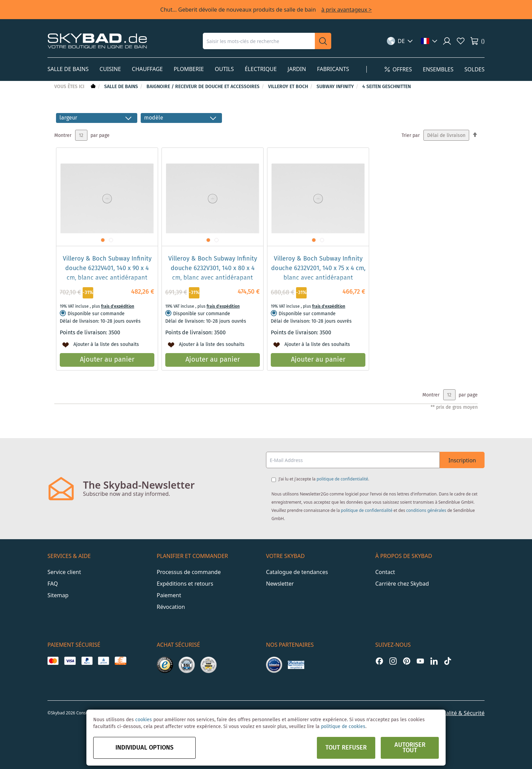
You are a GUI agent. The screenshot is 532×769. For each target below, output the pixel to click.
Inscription (462, 460)
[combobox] (259, 41)
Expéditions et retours (185, 584)
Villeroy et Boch (289, 87)
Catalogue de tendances (297, 572)
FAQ (53, 584)
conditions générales (426, 510)
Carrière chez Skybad (402, 584)
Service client (64, 572)
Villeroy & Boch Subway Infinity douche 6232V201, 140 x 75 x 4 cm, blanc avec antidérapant (318, 268)
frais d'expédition (118, 306)
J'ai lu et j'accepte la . (324, 479)
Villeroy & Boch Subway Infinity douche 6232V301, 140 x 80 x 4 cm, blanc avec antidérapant (213, 268)
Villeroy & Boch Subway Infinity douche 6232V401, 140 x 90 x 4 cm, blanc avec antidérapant (107, 268)
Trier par (411, 136)
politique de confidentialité (342, 479)
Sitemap (58, 595)
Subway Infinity (336, 87)
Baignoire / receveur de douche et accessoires (204, 87)
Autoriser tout (410, 748)
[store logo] (97, 41)
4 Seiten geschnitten (387, 87)
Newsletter (280, 584)
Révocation (171, 607)
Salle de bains (122, 87)
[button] (400, 41)
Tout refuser (346, 748)
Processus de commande (189, 572)
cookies (144, 720)
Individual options (144, 748)
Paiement (169, 595)
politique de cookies (343, 727)
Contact (385, 572)
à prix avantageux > (347, 10)
